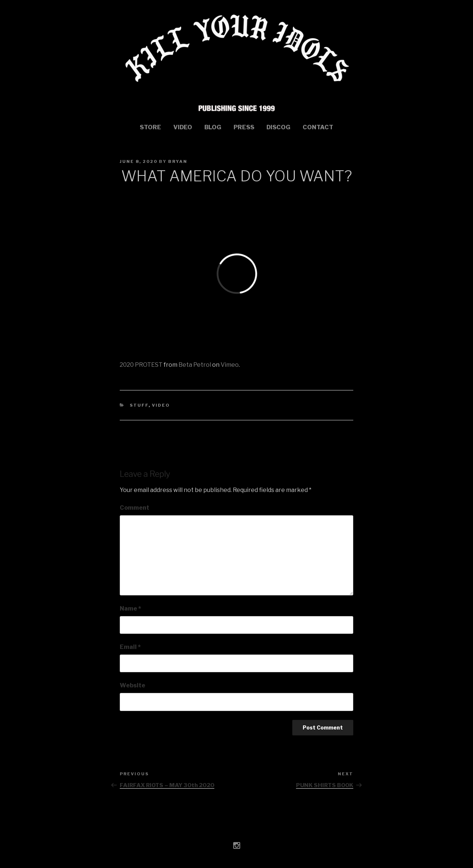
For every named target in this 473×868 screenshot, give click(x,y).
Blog (213, 127)
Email (130, 647)
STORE (150, 127)
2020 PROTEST (141, 365)
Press (244, 127)
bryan (178, 161)
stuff (139, 405)
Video (183, 127)
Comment (135, 508)
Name (130, 609)
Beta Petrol (195, 365)
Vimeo (230, 365)
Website (132, 685)
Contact (318, 127)
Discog (278, 127)
